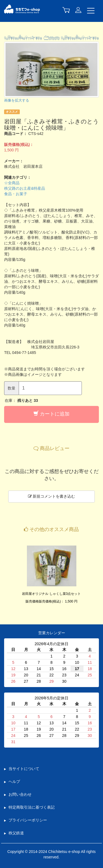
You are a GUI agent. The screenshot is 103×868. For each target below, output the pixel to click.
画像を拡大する (17, 100)
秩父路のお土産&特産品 (25, 188)
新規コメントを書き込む (52, 496)
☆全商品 (12, 183)
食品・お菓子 (16, 194)
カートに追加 (51, 414)
